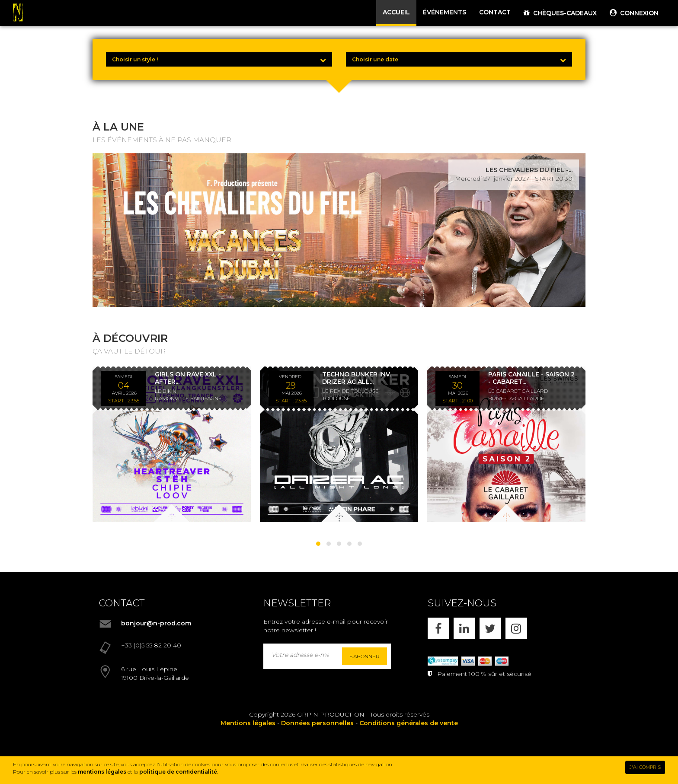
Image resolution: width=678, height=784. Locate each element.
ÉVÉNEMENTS (445, 12)
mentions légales (102, 772)
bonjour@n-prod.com (156, 623)
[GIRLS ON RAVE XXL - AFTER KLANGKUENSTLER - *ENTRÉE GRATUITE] (172, 444)
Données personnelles (317, 723)
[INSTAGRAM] (516, 628)
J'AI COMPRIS (645, 767)
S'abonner (365, 656)
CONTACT (495, 12)
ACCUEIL (396, 12)
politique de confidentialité (178, 772)
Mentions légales (248, 723)
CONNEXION (634, 13)
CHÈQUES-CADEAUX (560, 13)
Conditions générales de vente (409, 723)
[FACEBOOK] (438, 628)
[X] (490, 628)
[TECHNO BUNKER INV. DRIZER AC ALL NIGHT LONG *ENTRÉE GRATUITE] (339, 444)
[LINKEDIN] (464, 628)
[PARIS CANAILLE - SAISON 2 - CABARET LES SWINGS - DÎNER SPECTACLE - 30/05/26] (506, 444)
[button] (318, 544)
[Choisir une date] (459, 59)
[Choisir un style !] (219, 59)
